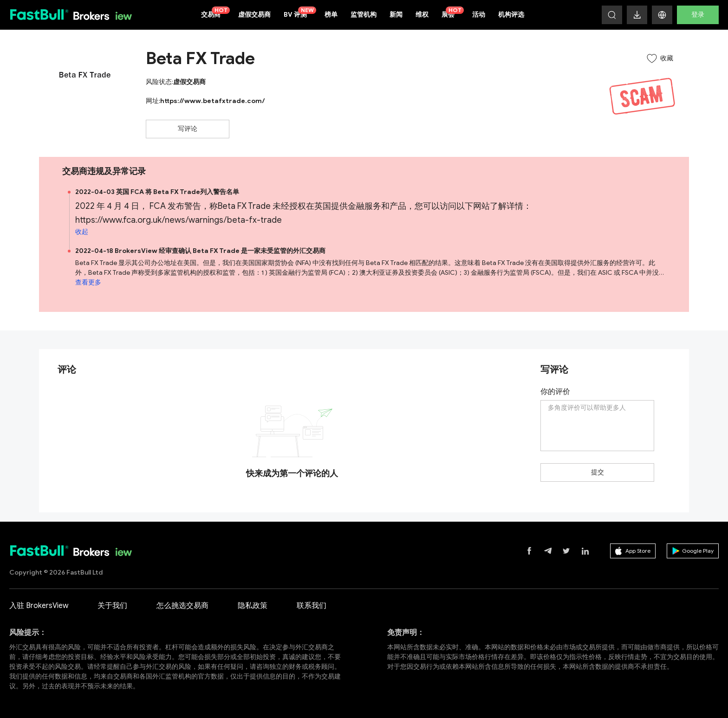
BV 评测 (300, 13)
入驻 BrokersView (39, 606)
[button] (662, 15)
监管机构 (364, 15)
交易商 (215, 13)
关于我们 (112, 606)
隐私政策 (253, 606)
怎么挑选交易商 (182, 606)
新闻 (396, 15)
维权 (422, 15)
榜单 (331, 15)
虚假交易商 (254, 15)
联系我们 (312, 606)
